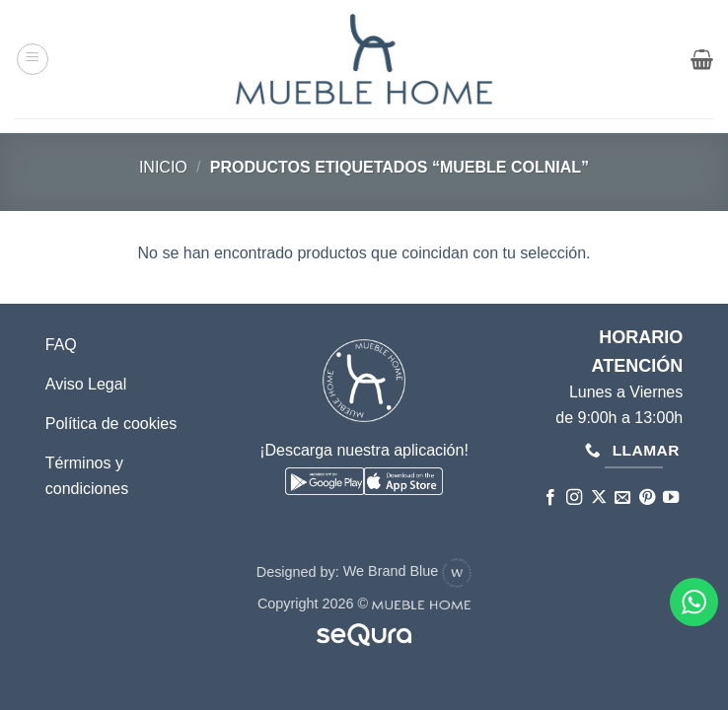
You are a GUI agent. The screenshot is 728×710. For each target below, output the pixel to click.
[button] (33, 59)
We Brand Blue (408, 571)
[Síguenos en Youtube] (671, 498)
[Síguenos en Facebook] (550, 498)
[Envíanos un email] (622, 498)
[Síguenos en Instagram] (574, 498)
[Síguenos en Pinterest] (646, 498)
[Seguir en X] (598, 498)
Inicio (163, 167)
